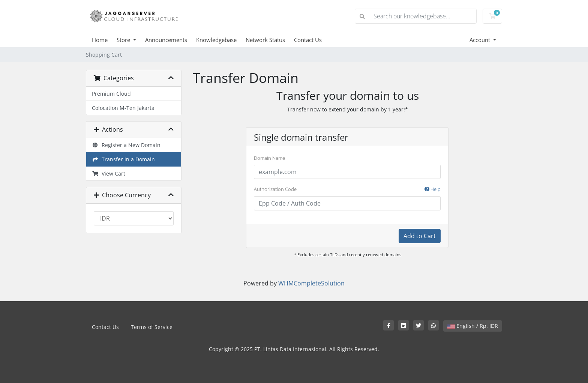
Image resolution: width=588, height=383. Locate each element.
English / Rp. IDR (473, 326)
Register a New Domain (126, 145)
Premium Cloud (111, 94)
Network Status (265, 40)
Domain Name (269, 158)
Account (481, 40)
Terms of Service (152, 327)
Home (100, 40)
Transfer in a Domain (123, 159)
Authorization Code (347, 189)
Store (124, 40)
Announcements (166, 40)
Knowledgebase (216, 40)
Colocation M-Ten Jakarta (123, 108)
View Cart (109, 173)
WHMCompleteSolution (311, 283)
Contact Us (308, 40)
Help (433, 189)
